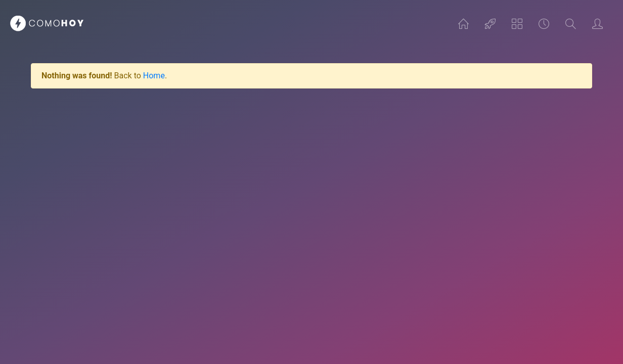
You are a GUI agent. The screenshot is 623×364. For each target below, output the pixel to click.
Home (154, 76)
